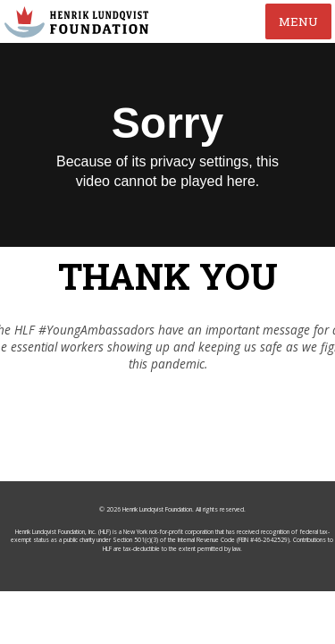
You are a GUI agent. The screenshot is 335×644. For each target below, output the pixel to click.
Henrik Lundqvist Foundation (157, 540)
